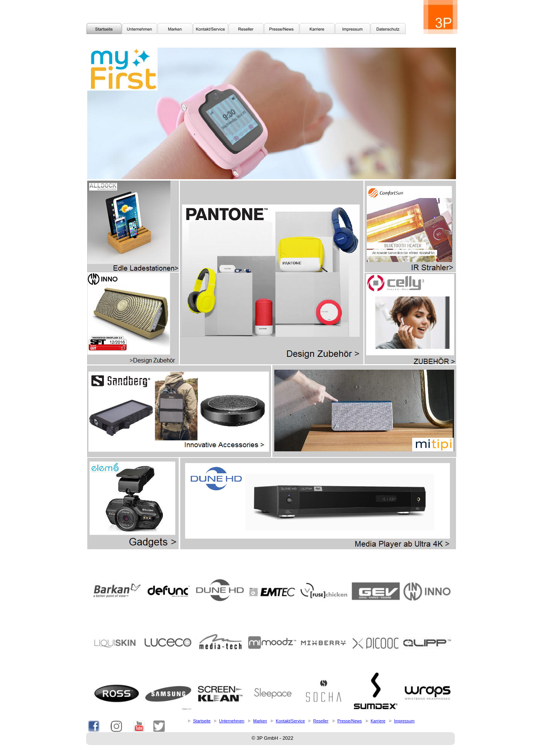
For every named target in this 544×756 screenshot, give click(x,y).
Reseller (321, 721)
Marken (260, 721)
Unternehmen (232, 721)
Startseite (202, 721)
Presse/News (350, 721)
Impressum (404, 721)
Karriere (378, 721)
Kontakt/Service (290, 721)
